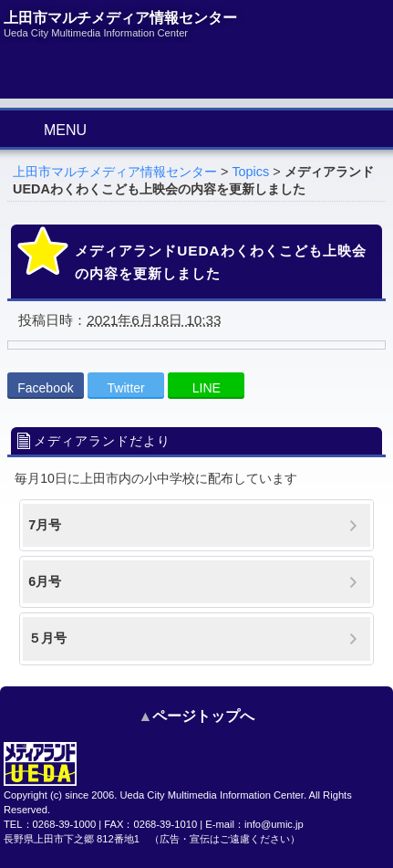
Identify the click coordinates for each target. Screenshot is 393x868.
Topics (250, 172)
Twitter (126, 388)
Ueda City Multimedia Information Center (211, 795)
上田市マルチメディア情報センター (115, 172)
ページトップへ (203, 716)
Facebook (45, 388)
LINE (207, 388)
